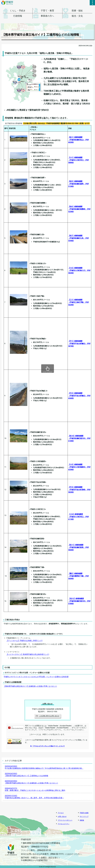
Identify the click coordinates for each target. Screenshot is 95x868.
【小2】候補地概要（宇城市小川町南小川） (79, 270)
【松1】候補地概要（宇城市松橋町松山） (79, 140)
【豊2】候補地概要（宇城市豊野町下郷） (79, 576)
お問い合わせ (62, 817)
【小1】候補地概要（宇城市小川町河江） (79, 160)
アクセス (61, 813)
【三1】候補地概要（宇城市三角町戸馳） (79, 302)
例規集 (82, 820)
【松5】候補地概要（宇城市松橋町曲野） (79, 184)
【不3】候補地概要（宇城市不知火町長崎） (79, 490)
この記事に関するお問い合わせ (48, 716)
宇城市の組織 (84, 813)
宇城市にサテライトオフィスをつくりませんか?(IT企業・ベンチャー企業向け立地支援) (36, 677)
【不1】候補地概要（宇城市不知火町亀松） (79, 344)
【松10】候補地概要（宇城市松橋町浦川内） (79, 438)
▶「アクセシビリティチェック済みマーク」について (48, 746)
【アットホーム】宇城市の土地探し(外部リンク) (24, 641)
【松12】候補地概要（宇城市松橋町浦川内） (79, 601)
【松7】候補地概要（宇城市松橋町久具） (79, 238)
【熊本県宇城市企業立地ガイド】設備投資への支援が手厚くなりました (30, 686)
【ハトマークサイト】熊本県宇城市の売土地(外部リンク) (28, 654)
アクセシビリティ (64, 824)
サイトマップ (84, 817)
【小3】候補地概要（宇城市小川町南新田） (79, 467)
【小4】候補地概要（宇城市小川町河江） (79, 517)
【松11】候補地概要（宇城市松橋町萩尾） (79, 547)
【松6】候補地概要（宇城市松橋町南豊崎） (79, 209)
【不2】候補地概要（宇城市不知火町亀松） (79, 396)
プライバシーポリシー (65, 820)
